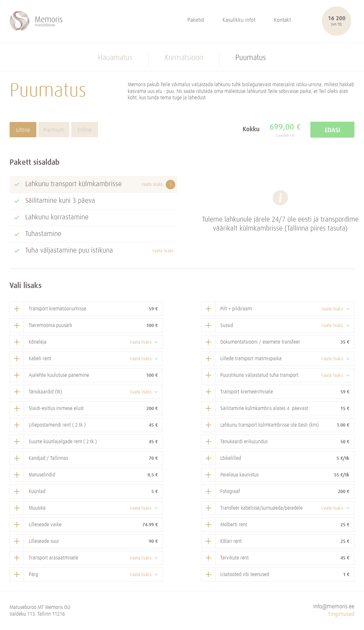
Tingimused (341, 614)
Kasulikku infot (239, 20)
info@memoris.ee (334, 607)
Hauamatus (115, 58)
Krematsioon (184, 58)
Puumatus (251, 58)
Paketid (196, 20)
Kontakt (282, 20)
